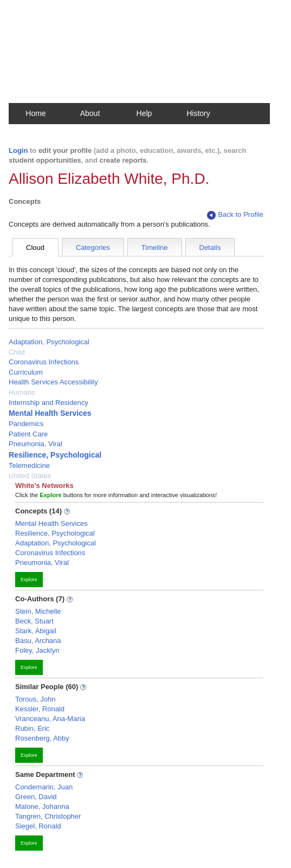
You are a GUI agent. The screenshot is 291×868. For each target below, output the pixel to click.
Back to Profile (235, 215)
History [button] (198, 113)
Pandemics (26, 424)
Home (35, 113)
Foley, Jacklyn (37, 650)
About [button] (90, 113)
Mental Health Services (50, 413)
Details (210, 247)
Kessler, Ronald (40, 709)
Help (144, 113)
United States (30, 476)
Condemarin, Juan (44, 787)
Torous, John (35, 699)
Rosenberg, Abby (42, 738)
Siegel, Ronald (38, 826)
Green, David (36, 797)
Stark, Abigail (36, 631)
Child (17, 352)
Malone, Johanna (42, 806)
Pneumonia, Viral (35, 444)
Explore (29, 580)
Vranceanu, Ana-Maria (50, 719)
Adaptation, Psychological (49, 342)
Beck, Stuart (34, 621)
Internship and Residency (48, 403)
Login (18, 150)
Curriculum (26, 372)
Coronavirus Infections (44, 362)
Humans (22, 392)
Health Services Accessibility (53, 382)
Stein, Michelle (38, 611)
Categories (93, 247)
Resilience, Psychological (55, 455)
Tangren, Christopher (48, 816)
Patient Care (28, 434)
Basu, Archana (38, 641)
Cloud (35, 247)
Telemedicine (29, 465)
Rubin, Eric (33, 728)
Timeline (155, 247)
